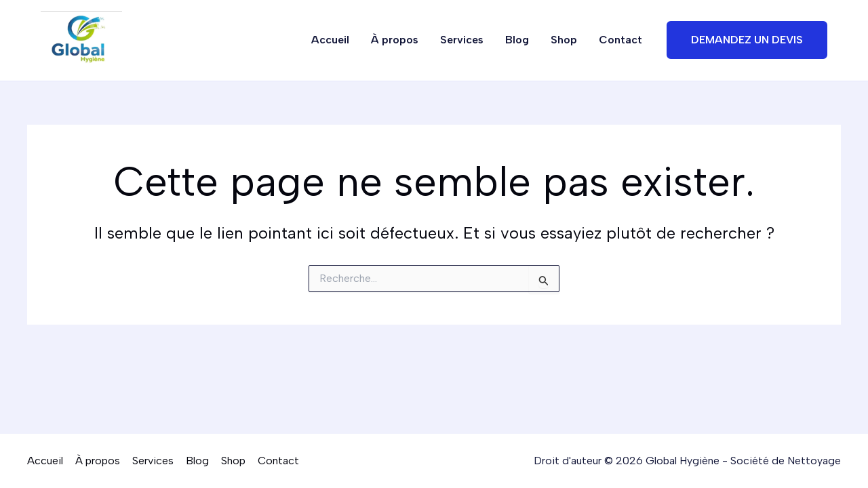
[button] (747, 40)
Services (462, 40)
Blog (517, 40)
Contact (620, 40)
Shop (564, 40)
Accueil (330, 40)
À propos (395, 40)
